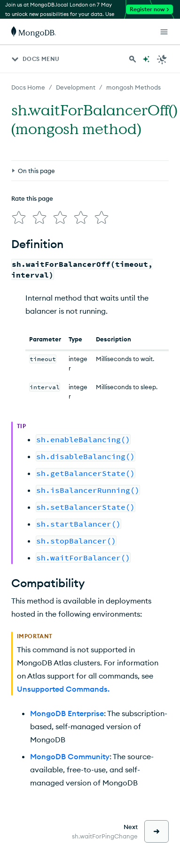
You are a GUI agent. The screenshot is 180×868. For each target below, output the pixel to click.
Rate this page (32, 198)
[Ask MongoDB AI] (146, 59)
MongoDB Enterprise (67, 713)
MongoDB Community (70, 756)
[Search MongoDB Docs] (133, 59)
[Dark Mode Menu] (162, 59)
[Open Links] (164, 32)
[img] (19, 218)
